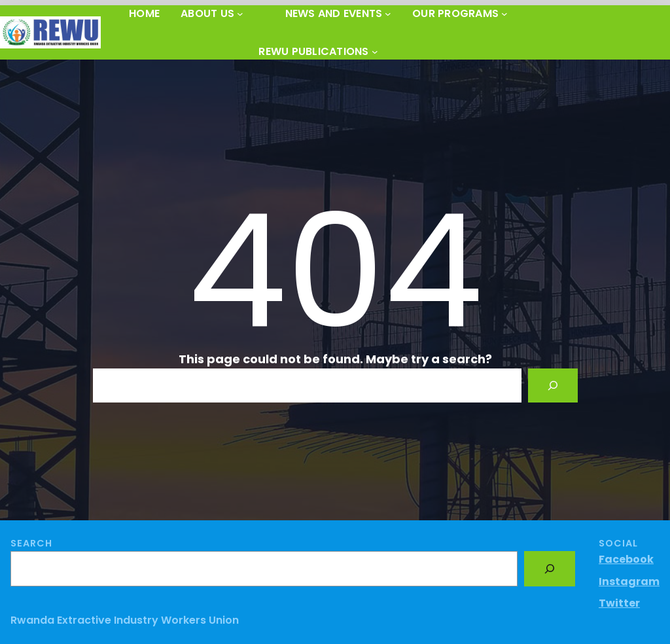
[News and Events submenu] (388, 14)
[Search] (553, 385)
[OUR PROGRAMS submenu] (504, 14)
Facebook (626, 559)
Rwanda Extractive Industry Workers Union (125, 620)
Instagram (629, 581)
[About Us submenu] (240, 14)
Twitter (619, 603)
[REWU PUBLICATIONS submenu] (375, 52)
